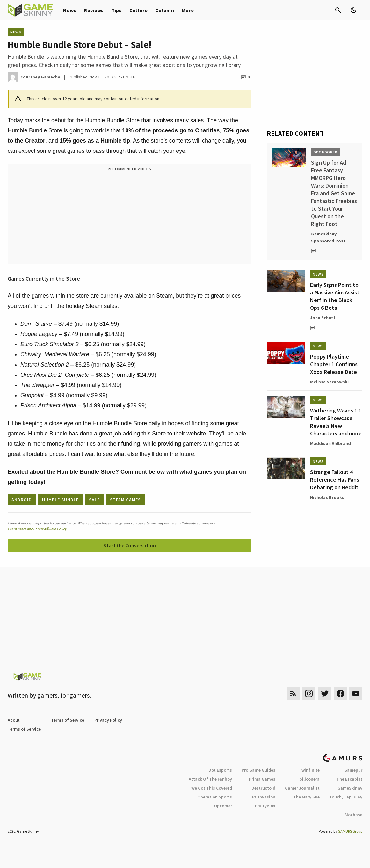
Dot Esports (220, 770)
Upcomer (223, 806)
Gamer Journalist (302, 788)
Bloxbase (353, 815)
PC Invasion (264, 797)
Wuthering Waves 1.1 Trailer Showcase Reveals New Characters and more (336, 422)
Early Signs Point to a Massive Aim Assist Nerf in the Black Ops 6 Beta (335, 296)
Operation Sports (215, 797)
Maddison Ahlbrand (330, 443)
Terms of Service (68, 720)
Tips (117, 10)
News (70, 10)
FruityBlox (265, 806)
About (14, 720)
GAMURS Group (350, 831)
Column (165, 10)
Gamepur (353, 770)
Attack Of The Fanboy (210, 779)
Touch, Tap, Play (346, 797)
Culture (138, 10)
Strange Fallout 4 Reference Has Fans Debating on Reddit (335, 480)
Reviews (94, 10)
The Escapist (349, 779)
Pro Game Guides (258, 770)
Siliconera (310, 779)
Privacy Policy (108, 720)
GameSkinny (350, 788)
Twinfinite (309, 770)
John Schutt (323, 318)
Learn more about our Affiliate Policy (37, 529)
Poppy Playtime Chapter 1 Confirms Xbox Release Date (334, 364)
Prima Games (262, 779)
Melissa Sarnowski (329, 382)
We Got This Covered (212, 788)
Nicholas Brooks (327, 497)
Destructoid (263, 788)
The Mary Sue (306, 797)
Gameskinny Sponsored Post (328, 237)
